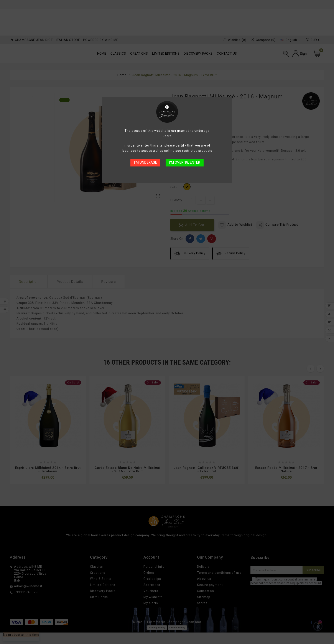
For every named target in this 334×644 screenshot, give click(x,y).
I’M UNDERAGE (145, 162)
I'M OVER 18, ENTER (185, 162)
